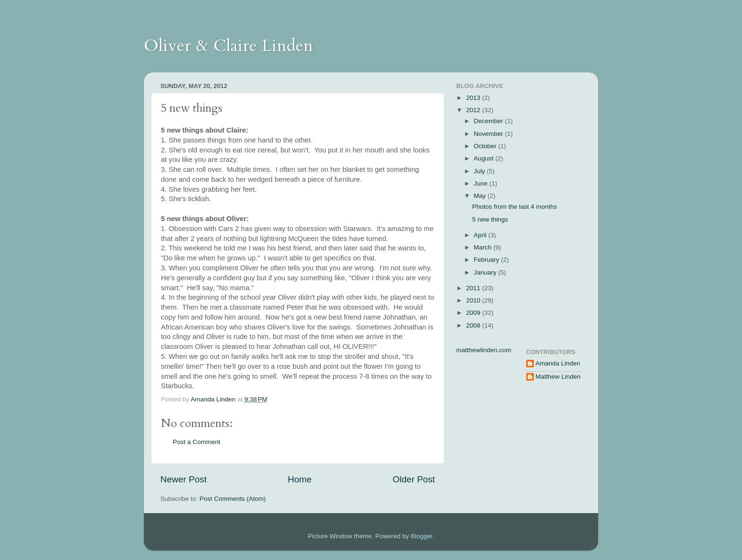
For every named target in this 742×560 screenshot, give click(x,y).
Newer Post (184, 479)
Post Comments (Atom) (233, 499)
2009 (474, 313)
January (486, 272)
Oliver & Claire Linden (229, 46)
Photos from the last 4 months (515, 207)
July (480, 171)
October (486, 146)
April (481, 235)
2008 (474, 325)
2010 (474, 300)
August (485, 158)
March (483, 247)
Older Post (414, 479)
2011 (474, 288)
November (489, 134)
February (487, 260)
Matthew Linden (558, 377)
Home (300, 479)
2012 (474, 110)
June (481, 183)
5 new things (490, 219)
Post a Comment (197, 442)
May (481, 196)
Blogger (422, 536)
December (489, 121)
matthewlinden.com (484, 350)
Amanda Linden (558, 363)
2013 (474, 98)
